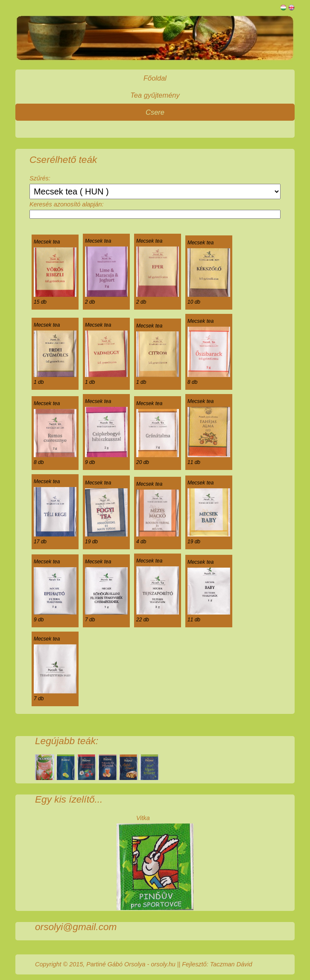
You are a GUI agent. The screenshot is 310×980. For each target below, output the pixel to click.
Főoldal (155, 78)
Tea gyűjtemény (155, 95)
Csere (155, 112)
